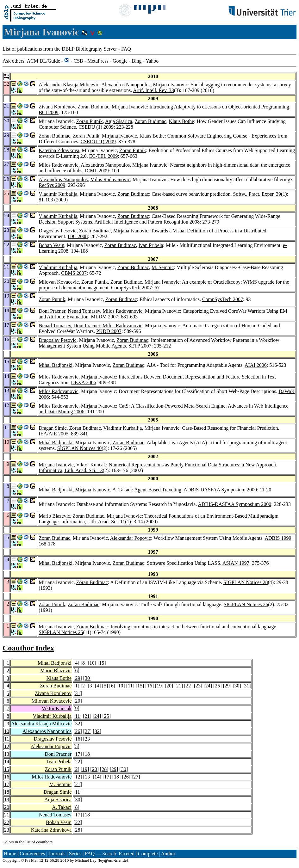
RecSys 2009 (52, 185)
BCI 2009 (49, 112)
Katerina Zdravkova (59, 150)
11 (130, 686)
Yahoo (152, 61)
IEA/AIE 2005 (53, 434)
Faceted (127, 854)
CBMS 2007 (74, 273)
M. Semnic (163, 267)
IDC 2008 (78, 236)
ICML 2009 (97, 171)
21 (179, 686)
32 (78, 724)
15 (102, 663)
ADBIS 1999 (278, 538)
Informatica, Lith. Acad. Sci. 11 (93, 522)
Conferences (32, 854)
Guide (54, 61)
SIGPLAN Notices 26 (246, 604)
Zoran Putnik (90, 121)
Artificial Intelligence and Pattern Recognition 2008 (147, 222)
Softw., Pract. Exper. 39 (257, 194)
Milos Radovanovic (59, 165)
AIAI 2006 (256, 365)
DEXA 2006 (84, 382)
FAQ (126, 49)
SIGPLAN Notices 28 (246, 582)
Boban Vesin (51, 245)
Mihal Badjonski (56, 365)
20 (169, 686)
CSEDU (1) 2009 (96, 127)
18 (87, 754)
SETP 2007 (140, 346)
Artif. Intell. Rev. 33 (153, 90)
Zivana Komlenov (57, 107)
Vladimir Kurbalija (58, 194)
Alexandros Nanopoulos (126, 85)
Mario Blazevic (54, 516)
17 (78, 754)
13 (7, 754)
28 (104, 769)
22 (188, 686)
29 (78, 678)
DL (43, 61)
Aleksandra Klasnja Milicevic (69, 85)
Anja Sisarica (119, 121)
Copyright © (13, 860)
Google (120, 61)
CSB (78, 61)
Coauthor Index (28, 648)
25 (217, 686)
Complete (148, 854)
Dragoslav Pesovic (58, 231)
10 (92, 663)
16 (150, 686)
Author (168, 854)
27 (87, 731)
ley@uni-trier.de (113, 860)
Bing (137, 61)
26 (78, 731)
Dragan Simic (53, 428)
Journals (57, 854)
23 (198, 686)
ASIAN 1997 (236, 563)
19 (159, 686)
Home (10, 854)
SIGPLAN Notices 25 (61, 632)
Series (75, 854)
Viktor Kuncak (91, 465)
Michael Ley (86, 860)
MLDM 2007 (104, 317)
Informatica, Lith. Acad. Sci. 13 (71, 470)
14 (7, 762)
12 (7, 746)
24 (208, 686)
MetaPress (98, 61)
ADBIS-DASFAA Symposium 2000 (220, 490)
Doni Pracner (52, 311)
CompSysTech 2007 (131, 288)
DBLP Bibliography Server (89, 49)
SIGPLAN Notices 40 (79, 448)
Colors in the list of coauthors (28, 842)
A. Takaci (122, 490)
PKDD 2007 (109, 331)
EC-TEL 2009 (104, 156)
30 (87, 678)
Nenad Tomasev (84, 311)
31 (246, 686)
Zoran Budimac (93, 107)
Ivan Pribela (151, 245)
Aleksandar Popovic (131, 538)
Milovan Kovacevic (59, 282)
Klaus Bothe (182, 121)
